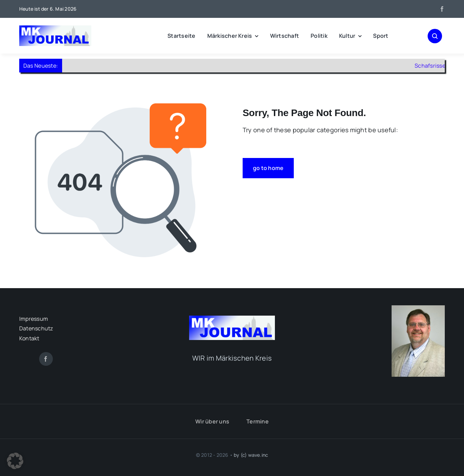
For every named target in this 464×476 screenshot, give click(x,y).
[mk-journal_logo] (55, 29)
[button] (15, 461)
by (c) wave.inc (251, 455)
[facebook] (442, 9)
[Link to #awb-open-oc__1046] (435, 36)
